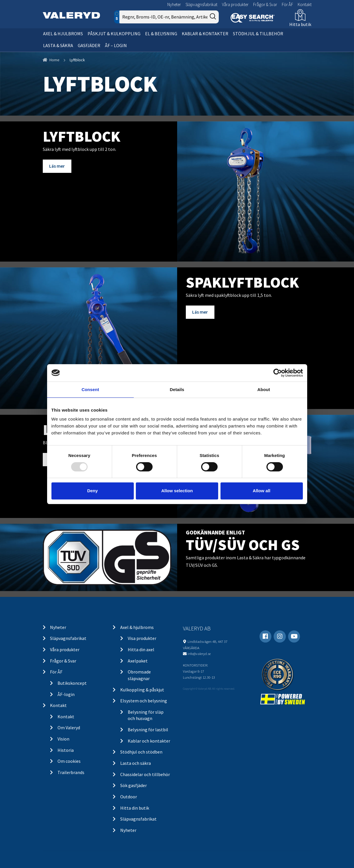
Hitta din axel (141, 649)
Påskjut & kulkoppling (114, 34)
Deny (93, 491)
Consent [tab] (90, 389)
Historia (66, 750)
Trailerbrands (71, 772)
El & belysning (161, 34)
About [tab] (264, 389)
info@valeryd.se (199, 654)
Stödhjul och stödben (141, 752)
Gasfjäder (89, 45)
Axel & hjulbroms (63, 34)
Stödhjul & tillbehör (258, 34)
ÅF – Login (116, 45)
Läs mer (57, 166)
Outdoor (129, 797)
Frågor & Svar (265, 4)
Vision (63, 739)
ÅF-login (66, 694)
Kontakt (305, 4)
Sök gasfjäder (134, 785)
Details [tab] (177, 389)
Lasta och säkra (136, 763)
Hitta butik (300, 24)
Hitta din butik (135, 808)
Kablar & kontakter (205, 34)
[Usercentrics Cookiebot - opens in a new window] (278, 373)
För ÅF (287, 4)
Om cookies (69, 761)
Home (54, 60)
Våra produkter (235, 4)
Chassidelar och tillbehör (145, 774)
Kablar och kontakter (149, 741)
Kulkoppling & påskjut (142, 690)
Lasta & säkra (58, 45)
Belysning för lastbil (148, 730)
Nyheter (174, 4)
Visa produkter (142, 638)
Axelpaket (138, 661)
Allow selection (177, 491)
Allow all (262, 491)
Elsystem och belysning (144, 701)
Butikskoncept (72, 683)
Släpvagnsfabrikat (201, 4)
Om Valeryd (69, 728)
